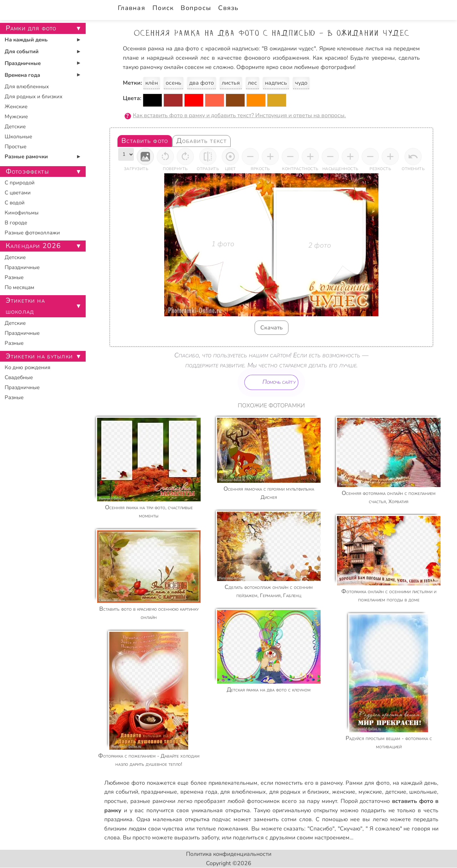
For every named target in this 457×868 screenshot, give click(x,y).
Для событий (22, 51)
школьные (423, 792)
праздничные (159, 792)
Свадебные (19, 377)
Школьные (18, 137)
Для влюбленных (27, 86)
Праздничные (23, 63)
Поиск (163, 8)
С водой (15, 203)
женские (344, 792)
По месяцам (19, 287)
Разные (14, 277)
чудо (301, 83)
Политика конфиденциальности (229, 854)
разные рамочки (153, 801)
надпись (276, 83)
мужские (370, 792)
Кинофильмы (22, 213)
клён (152, 83)
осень (174, 83)
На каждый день (26, 40)
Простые (16, 147)
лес (252, 83)
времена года (199, 792)
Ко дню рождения (27, 367)
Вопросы (196, 8)
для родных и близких (299, 792)
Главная (132, 8)
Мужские (16, 116)
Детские (15, 127)
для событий (121, 792)
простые (115, 801)
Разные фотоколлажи (32, 233)
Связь (228, 8)
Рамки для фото (367, 783)
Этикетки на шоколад (25, 306)
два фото (202, 83)
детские (396, 792)
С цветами (18, 193)
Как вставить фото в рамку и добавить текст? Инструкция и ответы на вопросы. (239, 115)
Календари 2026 (33, 246)
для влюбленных (243, 792)
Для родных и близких (34, 96)
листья (231, 83)
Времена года (22, 75)
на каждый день (415, 783)
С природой (20, 183)
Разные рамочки (26, 157)
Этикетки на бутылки (39, 356)
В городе (16, 223)
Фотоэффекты (27, 172)
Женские (16, 106)
